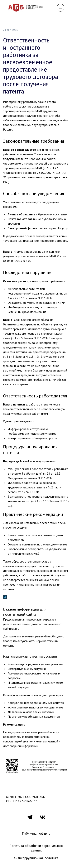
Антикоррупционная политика (36, 858)
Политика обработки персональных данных (36, 848)
